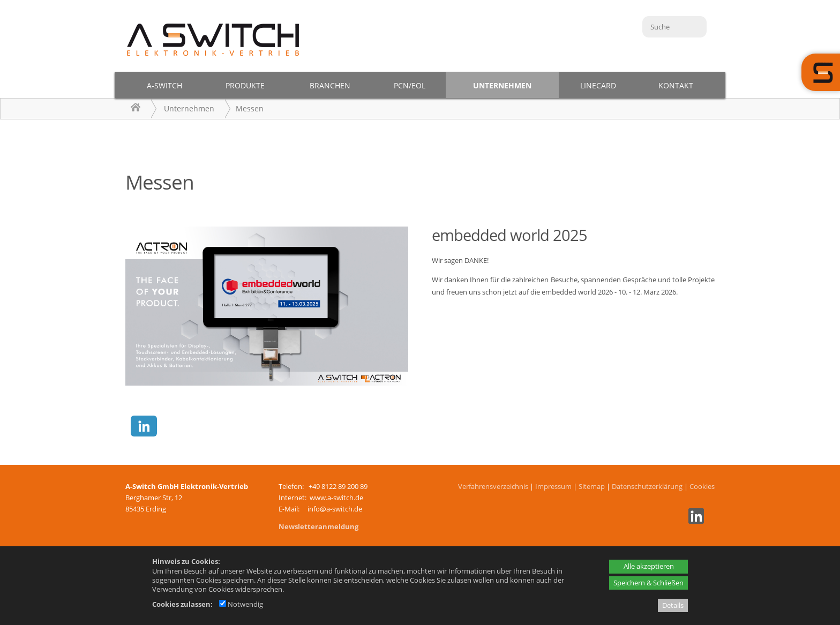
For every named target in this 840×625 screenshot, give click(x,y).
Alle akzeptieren (649, 566)
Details (673, 605)
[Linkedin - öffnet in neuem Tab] (695, 521)
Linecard (598, 85)
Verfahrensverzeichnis (493, 486)
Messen (250, 108)
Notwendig (241, 604)
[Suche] (674, 27)
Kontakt (676, 85)
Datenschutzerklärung (647, 486)
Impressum (553, 486)
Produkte (245, 85)
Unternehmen (502, 85)
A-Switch (164, 85)
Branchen (330, 85)
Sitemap (592, 486)
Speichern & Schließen (648, 583)
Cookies (702, 486)
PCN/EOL (410, 85)
